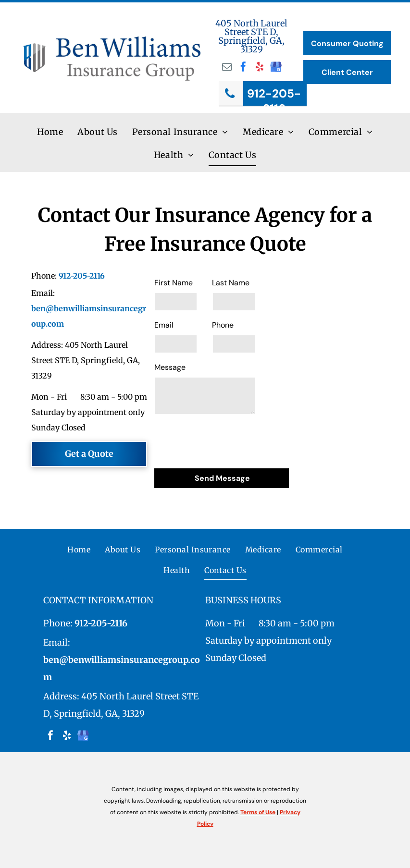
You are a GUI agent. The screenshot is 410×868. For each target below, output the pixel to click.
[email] (227, 68)
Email (164, 325)
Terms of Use (258, 812)
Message (170, 367)
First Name (174, 283)
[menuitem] (50, 132)
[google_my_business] (276, 68)
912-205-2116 (82, 276)
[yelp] (260, 68)
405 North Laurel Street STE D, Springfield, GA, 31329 (251, 36)
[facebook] (243, 68)
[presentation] (227, 440)
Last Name (231, 283)
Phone (223, 325)
